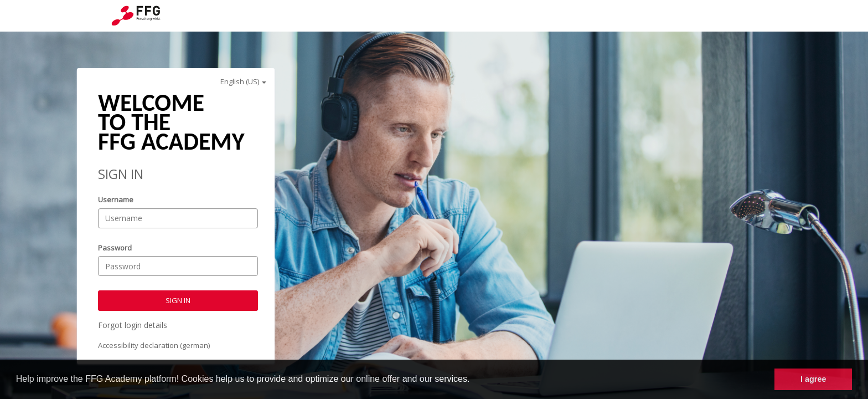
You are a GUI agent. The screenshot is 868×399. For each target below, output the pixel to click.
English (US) (243, 81)
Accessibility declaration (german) (154, 345)
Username (116, 199)
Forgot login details (133, 325)
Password (115, 248)
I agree (813, 379)
